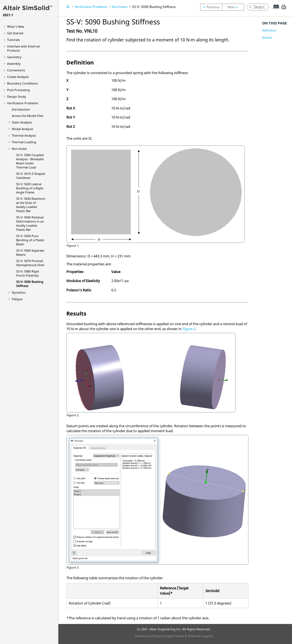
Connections (16, 70)
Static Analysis (22, 122)
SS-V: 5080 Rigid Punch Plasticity (28, 273)
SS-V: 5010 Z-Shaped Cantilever (31, 176)
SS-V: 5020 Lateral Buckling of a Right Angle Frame (30, 188)
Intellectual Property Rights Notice (159, 636)
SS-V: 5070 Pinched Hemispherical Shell (30, 263)
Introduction (21, 109)
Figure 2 (189, 329)
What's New (16, 26)
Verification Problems (23, 103)
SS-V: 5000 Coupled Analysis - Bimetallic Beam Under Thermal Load (30, 161)
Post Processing (19, 90)
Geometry (14, 57)
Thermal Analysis (24, 135)
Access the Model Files (28, 116)
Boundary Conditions (22, 83)
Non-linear (19, 149)
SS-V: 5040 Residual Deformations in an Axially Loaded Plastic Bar (30, 223)
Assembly (14, 64)
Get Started (15, 33)
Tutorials (13, 40)
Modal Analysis (22, 129)
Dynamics (19, 292)
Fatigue (17, 299)
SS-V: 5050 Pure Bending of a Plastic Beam (30, 240)
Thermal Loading (24, 142)
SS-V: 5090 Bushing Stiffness (154, 7)
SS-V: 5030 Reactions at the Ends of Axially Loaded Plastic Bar (31, 205)
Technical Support (200, 636)
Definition (269, 30)
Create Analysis (18, 77)
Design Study (17, 96)
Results (267, 37)
